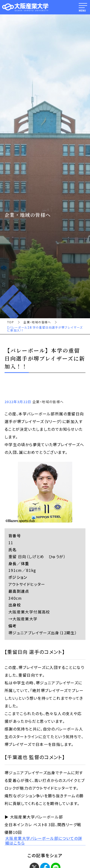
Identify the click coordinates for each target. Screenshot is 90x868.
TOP (11, 322)
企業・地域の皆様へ (37, 322)
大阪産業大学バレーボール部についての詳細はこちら (44, 841)
